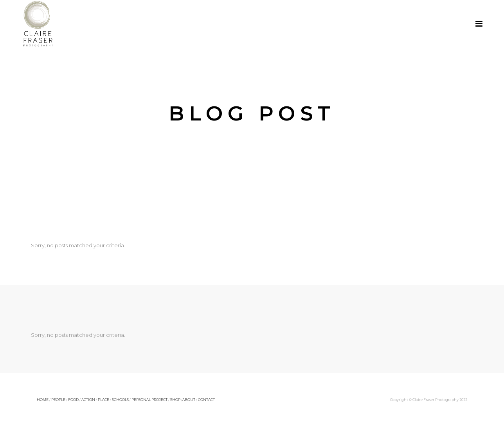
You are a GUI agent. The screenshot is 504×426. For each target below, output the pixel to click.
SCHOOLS (120, 400)
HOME (43, 400)
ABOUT (189, 400)
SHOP (175, 400)
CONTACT (206, 400)
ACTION (88, 400)
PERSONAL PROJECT (149, 400)
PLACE (103, 400)
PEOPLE (58, 400)
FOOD (73, 400)
